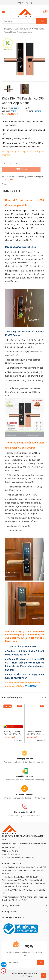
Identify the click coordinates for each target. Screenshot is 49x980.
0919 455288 (7, 180)
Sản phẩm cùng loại (13, 698)
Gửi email (41, 962)
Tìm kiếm (42, 21)
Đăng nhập (28, 3)
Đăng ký (20, 3)
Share (4, 184)
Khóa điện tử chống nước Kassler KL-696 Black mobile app (12, 734)
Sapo (30, 976)
